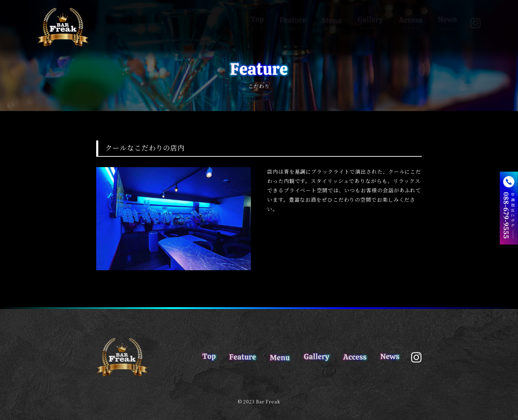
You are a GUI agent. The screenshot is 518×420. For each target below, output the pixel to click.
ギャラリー (370, 16)
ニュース (447, 16)
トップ (257, 16)
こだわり (293, 16)
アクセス (411, 16)
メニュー (332, 16)
